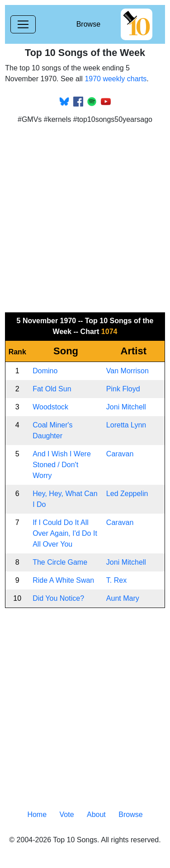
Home (37, 815)
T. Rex (116, 580)
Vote (67, 815)
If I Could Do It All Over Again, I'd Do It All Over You (65, 533)
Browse (88, 24)
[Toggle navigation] (23, 24)
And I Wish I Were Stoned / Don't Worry (62, 465)
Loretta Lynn (126, 425)
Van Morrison (127, 371)
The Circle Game (60, 562)
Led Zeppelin (127, 494)
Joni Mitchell (126, 407)
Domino (45, 371)
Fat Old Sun (52, 389)
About (96, 815)
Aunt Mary (123, 598)
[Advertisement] (85, 216)
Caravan (120, 454)
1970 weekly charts (116, 79)
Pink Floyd (123, 389)
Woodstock (50, 407)
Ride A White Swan (63, 580)
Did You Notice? (58, 598)
